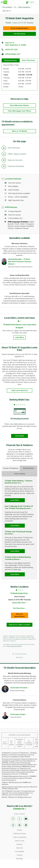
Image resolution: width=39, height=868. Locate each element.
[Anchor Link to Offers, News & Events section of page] (4, 154)
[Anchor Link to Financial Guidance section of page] (4, 167)
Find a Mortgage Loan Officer (19, 111)
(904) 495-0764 (19, 603)
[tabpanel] (19, 420)
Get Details (20, 436)
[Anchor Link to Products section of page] (4, 160)
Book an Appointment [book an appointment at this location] (20, 28)
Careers (27, 855)
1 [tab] (16, 590)
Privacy (27, 830)
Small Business (28, 468)
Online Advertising (25, 837)
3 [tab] (20, 590)
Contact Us (26, 809)
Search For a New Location (19, 625)
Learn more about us (20, 390)
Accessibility (27, 852)
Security (27, 844)
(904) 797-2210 (11, 50)
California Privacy (26, 834)
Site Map (27, 859)
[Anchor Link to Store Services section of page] (4, 148)
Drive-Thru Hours (29, 60)
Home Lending (20, 474)
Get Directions (19, 34)
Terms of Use (26, 841)
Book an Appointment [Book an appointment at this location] (21, 615)
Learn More (19, 338)
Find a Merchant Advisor (19, 105)
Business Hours (11, 60)
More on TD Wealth (20, 131)
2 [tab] (18, 590)
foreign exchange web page (14, 646)
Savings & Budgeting (11, 468)
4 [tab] (22, 590)
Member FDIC (19, 657)
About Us (27, 848)
